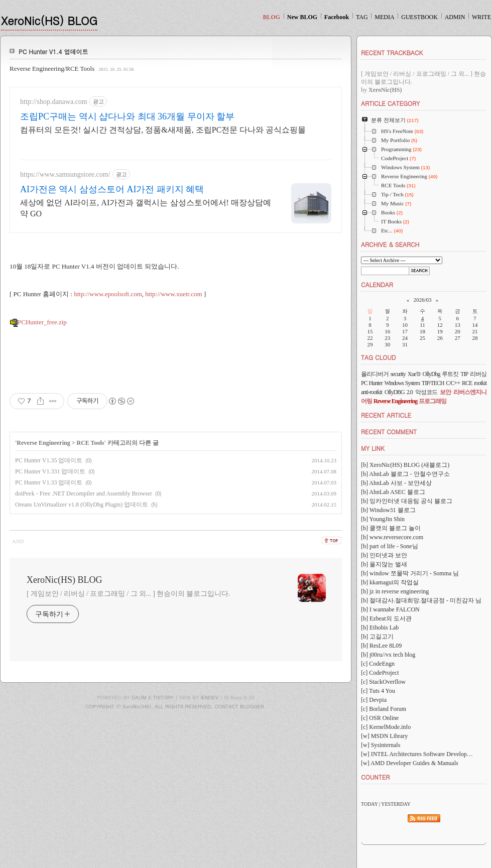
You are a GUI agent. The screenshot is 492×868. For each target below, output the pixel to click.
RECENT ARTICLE (386, 415)
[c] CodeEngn (378, 664)
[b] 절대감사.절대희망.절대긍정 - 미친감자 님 (421, 600)
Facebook (337, 17)
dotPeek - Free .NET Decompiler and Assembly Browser (84, 493)
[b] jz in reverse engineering (395, 591)
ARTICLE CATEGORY (390, 103)
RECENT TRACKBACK (392, 52)
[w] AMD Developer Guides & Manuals (410, 763)
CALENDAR (377, 284)
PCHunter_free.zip (38, 322)
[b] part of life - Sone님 (390, 546)
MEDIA (384, 17)
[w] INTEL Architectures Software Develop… (417, 754)
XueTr (414, 374)
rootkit (480, 383)
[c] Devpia (374, 700)
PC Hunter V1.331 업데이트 (50, 471)
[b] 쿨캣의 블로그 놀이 (391, 528)
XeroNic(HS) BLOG (49, 20)
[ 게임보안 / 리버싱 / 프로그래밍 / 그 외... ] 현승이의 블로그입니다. (128, 594)
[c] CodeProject (380, 673)
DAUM (139, 697)
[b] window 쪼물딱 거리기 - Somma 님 (410, 573)
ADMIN (455, 17)
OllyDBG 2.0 (399, 392)
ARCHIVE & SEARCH (390, 244)
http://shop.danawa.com (54, 102)
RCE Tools (91, 443)
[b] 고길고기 (377, 637)
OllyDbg (431, 374)
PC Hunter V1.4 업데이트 (53, 51)
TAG (362, 17)
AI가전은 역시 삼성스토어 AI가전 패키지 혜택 (112, 189)
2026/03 (422, 300)
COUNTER (375, 777)
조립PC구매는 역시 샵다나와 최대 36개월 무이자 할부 (127, 116)
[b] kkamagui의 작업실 (390, 582)
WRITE (481, 17)
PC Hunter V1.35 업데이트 (49, 460)
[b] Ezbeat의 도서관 (386, 618)
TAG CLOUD (379, 357)
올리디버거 (375, 374)
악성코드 (426, 392)
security (398, 374)
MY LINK (373, 448)
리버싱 (478, 374)
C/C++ (453, 383)
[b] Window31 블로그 (388, 510)
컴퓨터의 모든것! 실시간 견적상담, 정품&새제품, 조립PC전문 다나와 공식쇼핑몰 (163, 130)
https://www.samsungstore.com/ (65, 174)
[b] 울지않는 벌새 (384, 564)
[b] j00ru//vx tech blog (388, 655)
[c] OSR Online (380, 718)
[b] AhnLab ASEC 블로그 (393, 492)
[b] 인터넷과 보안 (384, 555)
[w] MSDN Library (384, 736)
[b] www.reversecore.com (392, 537)
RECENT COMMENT (389, 431)
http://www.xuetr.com (173, 294)
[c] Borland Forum (384, 709)
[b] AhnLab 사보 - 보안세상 (396, 483)
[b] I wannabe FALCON (390, 609)
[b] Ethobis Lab (380, 628)
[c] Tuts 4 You (378, 691)
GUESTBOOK (419, 17)
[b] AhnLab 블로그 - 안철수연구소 (405, 474)
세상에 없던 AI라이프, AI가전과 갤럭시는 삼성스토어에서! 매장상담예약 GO (146, 208)
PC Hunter (372, 383)
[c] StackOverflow (383, 682)
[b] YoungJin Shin (383, 519)
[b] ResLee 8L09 (381, 646)
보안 (445, 392)
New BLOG (302, 17)
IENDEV (210, 697)
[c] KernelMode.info (386, 727)
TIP (464, 374)
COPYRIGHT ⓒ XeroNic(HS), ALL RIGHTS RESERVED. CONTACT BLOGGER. (176, 706)
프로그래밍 (433, 401)
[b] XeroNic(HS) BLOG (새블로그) (405, 465)
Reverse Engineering (43, 443)
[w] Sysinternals (381, 745)
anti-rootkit (372, 392)
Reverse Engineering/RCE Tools (52, 69)
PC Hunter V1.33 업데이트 (49, 482)
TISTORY (163, 697)
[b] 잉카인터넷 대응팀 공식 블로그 (407, 501)
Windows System (402, 383)
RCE (467, 383)
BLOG (271, 17)
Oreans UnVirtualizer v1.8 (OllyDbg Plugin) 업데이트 (82, 505)
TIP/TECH (433, 383)
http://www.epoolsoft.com (108, 294)
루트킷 (450, 374)
